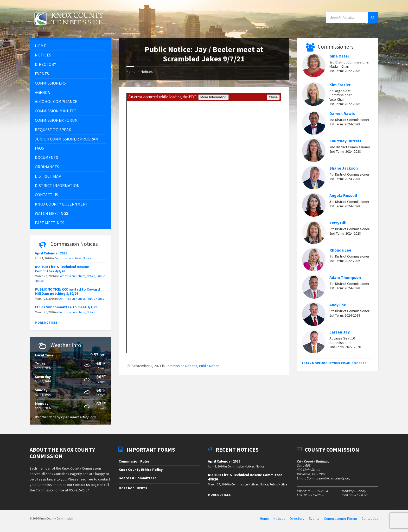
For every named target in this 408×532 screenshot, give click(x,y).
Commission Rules (134, 461)
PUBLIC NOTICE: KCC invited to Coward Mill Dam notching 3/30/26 (67, 291)
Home (131, 72)
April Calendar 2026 (51, 253)
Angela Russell (343, 196)
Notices (147, 72)
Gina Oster (339, 56)
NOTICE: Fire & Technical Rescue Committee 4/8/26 (62, 269)
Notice (87, 258)
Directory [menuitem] (297, 518)
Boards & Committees (138, 478)
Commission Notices (181, 366)
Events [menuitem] (314, 518)
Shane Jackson (344, 168)
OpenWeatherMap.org (78, 417)
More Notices (46, 322)
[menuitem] (70, 46)
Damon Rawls (342, 114)
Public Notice (209, 366)
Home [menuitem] (264, 518)
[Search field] (352, 17)
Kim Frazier (340, 85)
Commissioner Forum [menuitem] (340, 518)
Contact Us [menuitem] (370, 518)
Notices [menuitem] (279, 518)
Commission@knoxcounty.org (329, 478)
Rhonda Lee (340, 250)
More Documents (133, 488)
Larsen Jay (340, 332)
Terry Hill (338, 223)
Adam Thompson (345, 277)
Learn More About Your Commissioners (334, 363)
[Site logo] (69, 28)
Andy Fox (338, 305)
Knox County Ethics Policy (141, 470)
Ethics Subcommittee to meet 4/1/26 (66, 307)
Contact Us (82, 485)
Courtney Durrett (345, 141)
